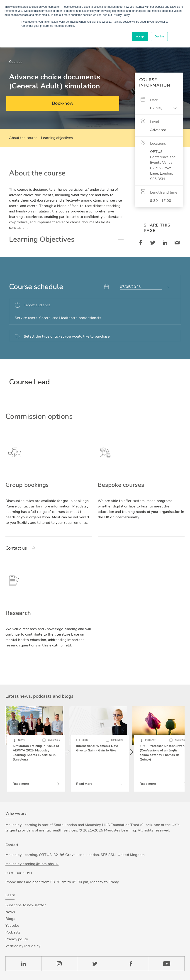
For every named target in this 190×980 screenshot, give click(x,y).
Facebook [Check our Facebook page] (131, 964)
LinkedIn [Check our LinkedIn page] (23, 964)
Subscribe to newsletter (26, 905)
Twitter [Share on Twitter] (153, 243)
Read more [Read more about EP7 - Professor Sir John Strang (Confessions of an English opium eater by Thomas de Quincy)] (148, 784)
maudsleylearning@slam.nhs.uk (32, 864)
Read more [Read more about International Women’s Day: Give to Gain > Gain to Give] (84, 784)
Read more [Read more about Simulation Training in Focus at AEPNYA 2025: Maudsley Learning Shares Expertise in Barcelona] (21, 784)
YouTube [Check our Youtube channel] (167, 964)
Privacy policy (17, 939)
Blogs (10, 919)
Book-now (63, 103)
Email (177, 243)
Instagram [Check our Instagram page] (59, 964)
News (10, 912)
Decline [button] (159, 37)
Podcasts (13, 932)
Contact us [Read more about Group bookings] (16, 548)
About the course (23, 138)
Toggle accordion (121, 173)
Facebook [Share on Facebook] (141, 243)
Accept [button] (140, 37)
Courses (16, 62)
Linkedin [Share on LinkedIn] (165, 243)
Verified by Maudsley (23, 946)
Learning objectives (57, 138)
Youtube (12, 926)
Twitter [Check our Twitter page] (95, 964)
